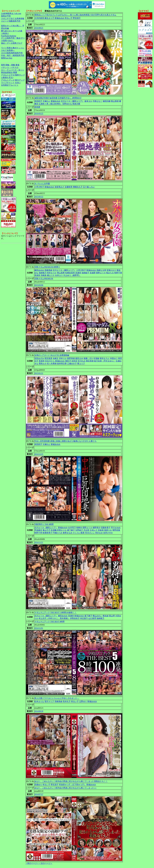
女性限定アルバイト (10, 85)
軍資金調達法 (7, 72)
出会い (18, 83)
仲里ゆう (114, 358)
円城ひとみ (58, 533)
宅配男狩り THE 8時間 (44, 524)
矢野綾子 (79, 530)
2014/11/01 (39, 628)
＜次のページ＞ (46, 863)
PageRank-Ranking (9, 36)
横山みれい (97, 616)
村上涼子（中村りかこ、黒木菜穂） (54, 618)
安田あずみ (39, 358)
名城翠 (93, 273)
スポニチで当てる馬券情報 (13, 19)
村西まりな (62, 530)
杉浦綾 (96, 358)
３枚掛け (5, 33)
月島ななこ (97, 101)
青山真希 (61, 273)
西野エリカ (101, 273)
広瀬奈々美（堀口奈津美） (50, 104)
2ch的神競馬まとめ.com (11, 13)
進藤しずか (88, 358)
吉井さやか (108, 533)
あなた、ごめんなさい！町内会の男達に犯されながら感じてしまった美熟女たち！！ (71, 781)
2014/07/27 (39, 794)
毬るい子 (69, 18)
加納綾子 (85, 273)
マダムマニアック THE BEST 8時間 (49, 622)
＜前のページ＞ (32, 863)
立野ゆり (83, 701)
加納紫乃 (43, 273)
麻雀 (17, 65)
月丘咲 (86, 530)
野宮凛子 (77, 18)
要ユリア (81, 363)
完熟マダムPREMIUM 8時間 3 (47, 267)
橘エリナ (51, 275)
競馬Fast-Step (7, 58)
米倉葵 (101, 530)
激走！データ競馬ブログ (12, 43)
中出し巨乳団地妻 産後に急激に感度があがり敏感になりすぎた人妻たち (65, 441)
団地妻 (37, 107)
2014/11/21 (39, 542)
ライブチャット (8, 83)
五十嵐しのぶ (89, 187)
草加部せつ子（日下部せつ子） (72, 785)
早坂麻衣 (38, 530)
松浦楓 (54, 530)
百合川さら (50, 361)
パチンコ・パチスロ (10, 67)
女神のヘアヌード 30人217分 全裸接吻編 (52, 355)
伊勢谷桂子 (75, 618)
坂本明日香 (62, 363)
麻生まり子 (49, 18)
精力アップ (20, 80)
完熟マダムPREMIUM (44, 279)
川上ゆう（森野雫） (72, 275)
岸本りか (63, 358)
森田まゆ (79, 358)
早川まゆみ (116, 528)
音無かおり (111, 270)
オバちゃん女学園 (42, 184)
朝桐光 (79, 528)
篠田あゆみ (39, 270)
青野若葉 (116, 530)
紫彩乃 (68, 361)
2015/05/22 (39, 197)
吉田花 (74, 361)
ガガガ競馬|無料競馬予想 (12, 53)
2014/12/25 (39, 454)
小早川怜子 (39, 187)
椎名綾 (106, 616)
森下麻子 (71, 530)
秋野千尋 (118, 273)
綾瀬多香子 (47, 533)
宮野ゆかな (67, 104)
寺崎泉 (44, 275)
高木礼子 (67, 701)
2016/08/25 (39, 28)
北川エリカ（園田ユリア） (72, 101)
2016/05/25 (39, 113)
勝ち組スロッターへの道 (12, 31)
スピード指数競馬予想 (11, 21)
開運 (15, 72)
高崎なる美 (101, 270)
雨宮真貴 (48, 358)
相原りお (108, 530)
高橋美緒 (48, 270)
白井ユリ (59, 275)
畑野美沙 (96, 528)
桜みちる (110, 273)
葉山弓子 (46, 530)
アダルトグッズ (8, 80)
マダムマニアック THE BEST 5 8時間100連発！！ (55, 613)
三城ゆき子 (72, 363)
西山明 (112, 616)
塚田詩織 (107, 101)
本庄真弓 (84, 618)
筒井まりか (52, 273)
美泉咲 (37, 275)
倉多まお (88, 101)
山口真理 (92, 618)
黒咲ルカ (43, 363)
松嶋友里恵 (70, 273)
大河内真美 (39, 18)
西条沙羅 (76, 104)
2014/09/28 (39, 711)
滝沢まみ (99, 533)
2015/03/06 (39, 285)
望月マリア (49, 701)
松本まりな (39, 701)
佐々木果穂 (52, 363)
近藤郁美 (69, 187)
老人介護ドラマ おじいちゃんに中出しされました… (57, 698)
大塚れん (46, 101)
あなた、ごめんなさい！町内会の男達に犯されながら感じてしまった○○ (65, 788)
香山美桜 (115, 101)
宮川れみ (82, 361)
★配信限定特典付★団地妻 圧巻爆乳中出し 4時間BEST (58, 98)
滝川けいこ (90, 533)
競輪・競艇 (10, 65)
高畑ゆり (38, 785)
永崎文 (56, 358)
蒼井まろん (105, 358)
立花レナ (94, 530)
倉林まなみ (68, 533)
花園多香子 (106, 528)
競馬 (3, 65)
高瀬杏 (78, 273)
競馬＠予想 (6, 16)
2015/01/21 (39, 373)
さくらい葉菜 (79, 533)
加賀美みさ (59, 187)
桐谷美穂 (90, 361)
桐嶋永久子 (78, 187)
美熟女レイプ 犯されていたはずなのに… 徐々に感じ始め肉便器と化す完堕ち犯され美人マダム (75, 15)
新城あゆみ (59, 18)
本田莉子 (38, 101)
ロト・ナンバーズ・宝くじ (13, 70)
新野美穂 (71, 358)
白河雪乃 (72, 528)
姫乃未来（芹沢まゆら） (105, 361)
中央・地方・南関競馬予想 (13, 55)
